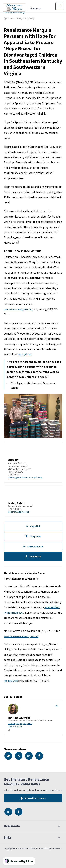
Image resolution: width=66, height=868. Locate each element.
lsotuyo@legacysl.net (18, 512)
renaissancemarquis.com (18, 310)
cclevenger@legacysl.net (20, 724)
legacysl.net (25, 355)
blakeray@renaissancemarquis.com (25, 478)
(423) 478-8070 (15, 727)
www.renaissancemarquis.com (21, 636)
